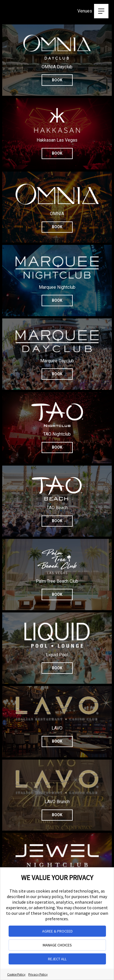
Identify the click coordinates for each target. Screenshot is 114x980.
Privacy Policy (38, 974)
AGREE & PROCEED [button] (57, 931)
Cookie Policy (16, 974)
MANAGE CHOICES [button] (57, 945)
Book (57, 153)
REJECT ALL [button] (57, 959)
